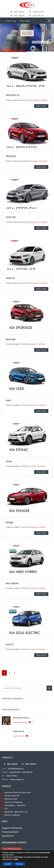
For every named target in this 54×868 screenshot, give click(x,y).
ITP (5, 809)
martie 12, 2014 (19, 736)
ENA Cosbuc (17, 12)
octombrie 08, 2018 (20, 722)
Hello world (18, 731)
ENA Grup (11, 21)
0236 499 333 (37, 16)
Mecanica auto (10, 799)
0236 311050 (12, 776)
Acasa (35, 42)
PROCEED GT (13, 95)
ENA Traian (17, 16)
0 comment (43, 100)
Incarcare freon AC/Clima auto (16, 792)
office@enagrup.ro (16, 769)
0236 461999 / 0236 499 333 (21, 772)
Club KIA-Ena (8, 836)
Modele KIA (45, 42)
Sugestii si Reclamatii (12, 828)
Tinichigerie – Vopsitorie (14, 805)
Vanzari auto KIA (11, 796)
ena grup (34, 100)
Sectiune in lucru (21, 718)
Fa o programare (12, 849)
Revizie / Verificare (11, 815)
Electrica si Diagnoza (12, 802)
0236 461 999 (37, 12)
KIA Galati (25, 21)
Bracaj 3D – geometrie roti (15, 812)
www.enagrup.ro (17, 779)
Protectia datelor (10, 832)
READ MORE (41, 106)
